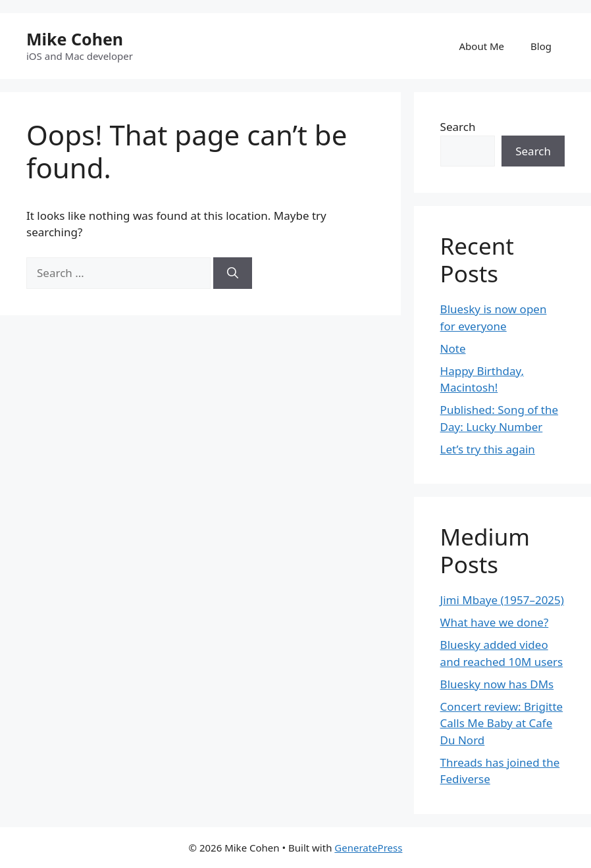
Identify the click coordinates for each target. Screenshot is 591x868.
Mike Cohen (75, 39)
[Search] (233, 273)
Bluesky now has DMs (497, 684)
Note (453, 348)
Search (458, 127)
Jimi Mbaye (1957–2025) (502, 600)
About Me (482, 46)
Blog (541, 46)
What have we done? (495, 622)
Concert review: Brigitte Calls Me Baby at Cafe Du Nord (502, 723)
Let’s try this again (488, 449)
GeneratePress (368, 848)
